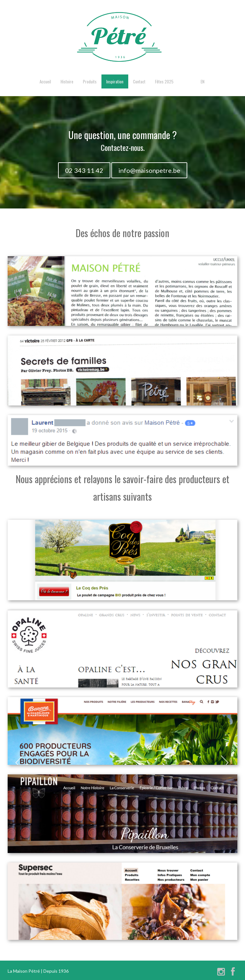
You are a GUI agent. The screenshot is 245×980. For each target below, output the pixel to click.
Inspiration (115, 81)
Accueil (45, 81)
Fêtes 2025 (164, 81)
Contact (139, 81)
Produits (90, 81)
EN (203, 81)
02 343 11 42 (84, 170)
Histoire (67, 81)
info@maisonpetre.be (149, 170)
